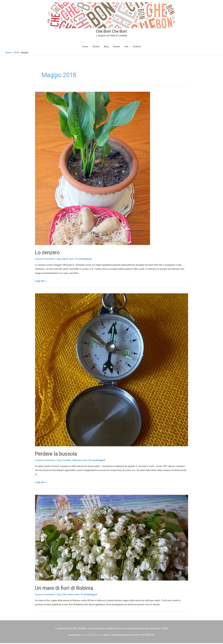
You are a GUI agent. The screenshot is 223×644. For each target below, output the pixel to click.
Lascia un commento (46, 260)
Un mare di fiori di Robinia (69, 589)
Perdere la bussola (60, 454)
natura (67, 260)
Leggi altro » (41, 282)
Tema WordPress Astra (91, 636)
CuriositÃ (68, 461)
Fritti (66, 595)
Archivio (137, 47)
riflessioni (79, 461)
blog (60, 260)
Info (126, 47)
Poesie (116, 47)
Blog (106, 47)
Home (85, 47)
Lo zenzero (50, 253)
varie (73, 260)
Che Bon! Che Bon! (112, 31)
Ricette (96, 47)
